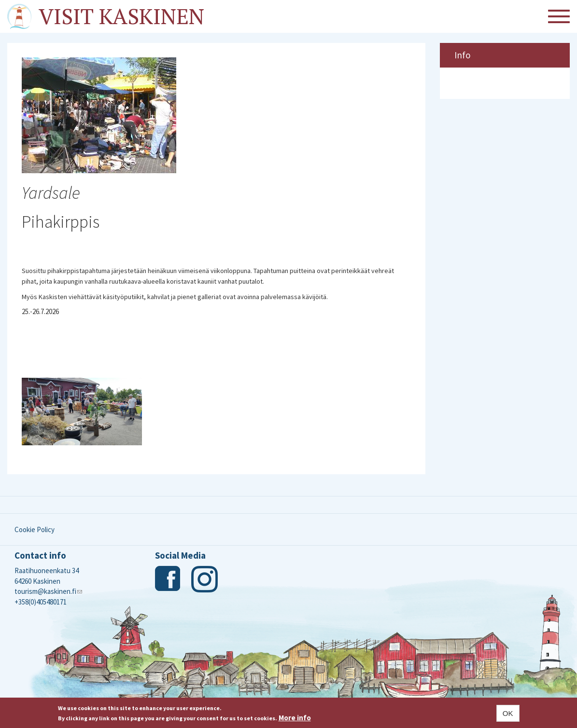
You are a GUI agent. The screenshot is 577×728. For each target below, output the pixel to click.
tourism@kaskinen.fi (48, 591)
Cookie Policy (35, 529)
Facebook (168, 579)
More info (295, 718)
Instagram (204, 579)
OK (508, 713)
